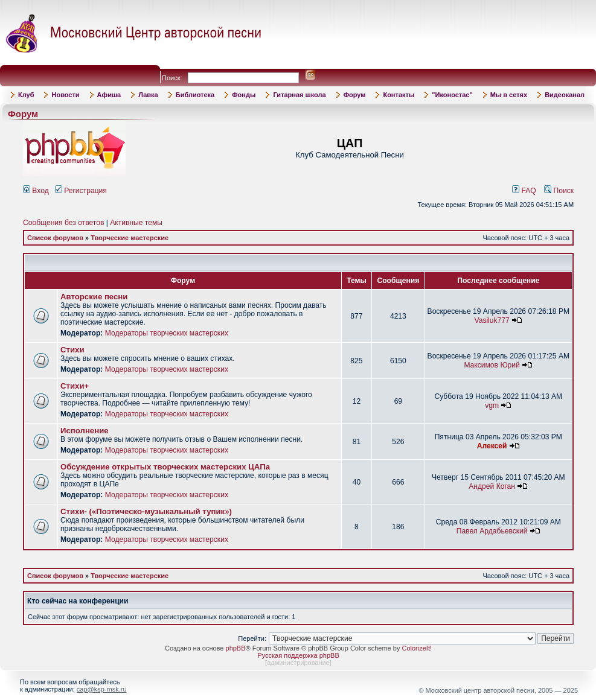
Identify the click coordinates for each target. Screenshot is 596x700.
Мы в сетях (509, 95)
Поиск (559, 191)
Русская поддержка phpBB (298, 655)
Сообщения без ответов (63, 223)
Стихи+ (75, 386)
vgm (492, 406)
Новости (65, 95)
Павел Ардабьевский (492, 531)
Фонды (244, 95)
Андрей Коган (492, 486)
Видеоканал (565, 95)
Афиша (109, 95)
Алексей (492, 446)
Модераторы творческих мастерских (167, 333)
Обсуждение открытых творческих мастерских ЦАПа (165, 467)
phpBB (236, 648)
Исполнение (85, 431)
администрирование (298, 663)
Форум (355, 95)
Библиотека (195, 95)
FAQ (524, 191)
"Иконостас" (452, 95)
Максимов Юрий (492, 365)
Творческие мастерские (130, 238)
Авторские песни (94, 297)
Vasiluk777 (492, 320)
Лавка (148, 95)
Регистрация (81, 191)
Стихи (72, 350)
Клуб (26, 95)
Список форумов (55, 238)
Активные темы (136, 223)
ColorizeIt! (417, 648)
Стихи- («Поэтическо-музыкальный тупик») (146, 511)
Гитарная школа (299, 95)
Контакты (399, 95)
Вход (36, 191)
